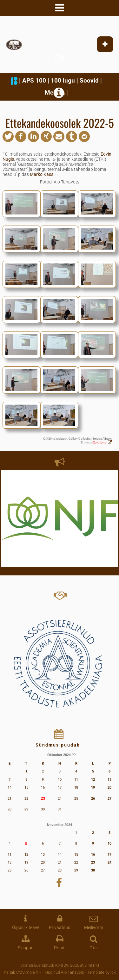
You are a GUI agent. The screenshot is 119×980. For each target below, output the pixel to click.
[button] (8, 136)
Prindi (60, 948)
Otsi (93, 948)
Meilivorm (94, 928)
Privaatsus (60, 928)
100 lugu (63, 81)
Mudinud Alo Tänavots (64, 972)
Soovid (89, 81)
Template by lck (101, 972)
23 (43, 798)
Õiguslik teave (26, 928)
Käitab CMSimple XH (23, 972)
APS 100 (34, 81)
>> (74, 755)
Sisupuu (26, 948)
